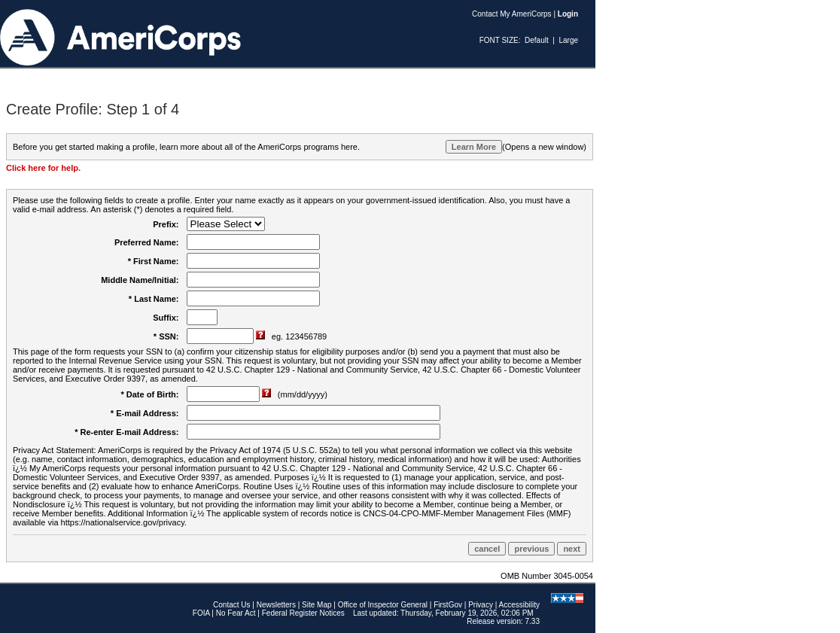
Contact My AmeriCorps (512, 14)
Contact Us (231, 605)
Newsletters (276, 605)
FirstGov (448, 605)
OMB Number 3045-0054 (547, 576)
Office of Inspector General (383, 605)
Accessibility (519, 605)
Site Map (317, 605)
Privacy (481, 605)
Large (568, 40)
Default (537, 40)
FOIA (201, 613)
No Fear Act (236, 613)
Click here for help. (43, 168)
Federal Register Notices (303, 613)
